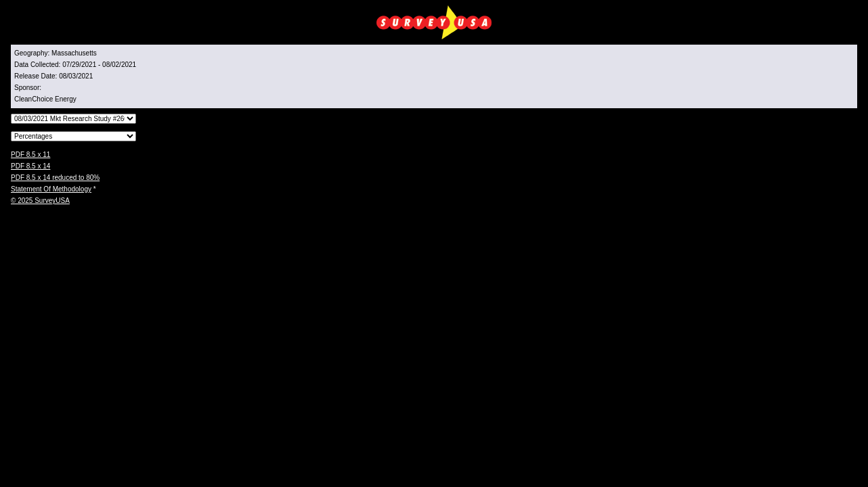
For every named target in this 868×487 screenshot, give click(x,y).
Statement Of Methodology (51, 189)
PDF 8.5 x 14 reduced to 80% (55, 178)
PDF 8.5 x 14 (30, 166)
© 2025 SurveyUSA (40, 201)
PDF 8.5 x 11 (30, 155)
